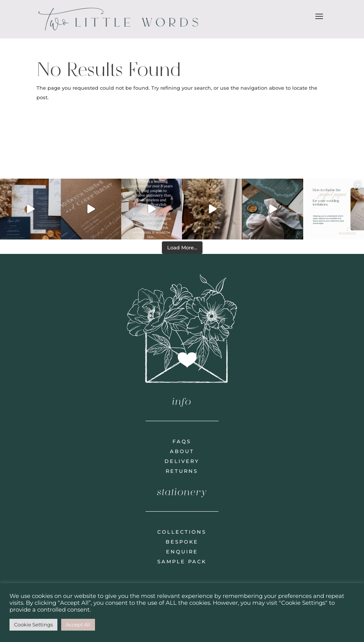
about (182, 451)
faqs (182, 441)
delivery (182, 461)
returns (182, 471)
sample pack (182, 561)
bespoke (182, 542)
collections (182, 532)
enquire (182, 552)
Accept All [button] (78, 625)
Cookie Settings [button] (33, 625)
